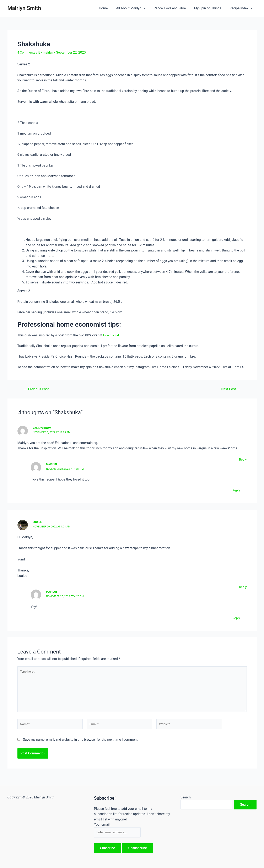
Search (186, 797)
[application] (149, 8)
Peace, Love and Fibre (174, 8)
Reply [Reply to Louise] (243, 587)
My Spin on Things (210, 8)
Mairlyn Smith (24, 8)
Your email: (102, 824)
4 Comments (27, 52)
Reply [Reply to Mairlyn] (236, 490)
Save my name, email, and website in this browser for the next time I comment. (81, 742)
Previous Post (37, 389)
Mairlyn (52, 464)
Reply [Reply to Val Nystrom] (243, 459)
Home (111, 8)
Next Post (230, 389)
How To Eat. (112, 335)
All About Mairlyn (137, 8)
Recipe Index (242, 8)
